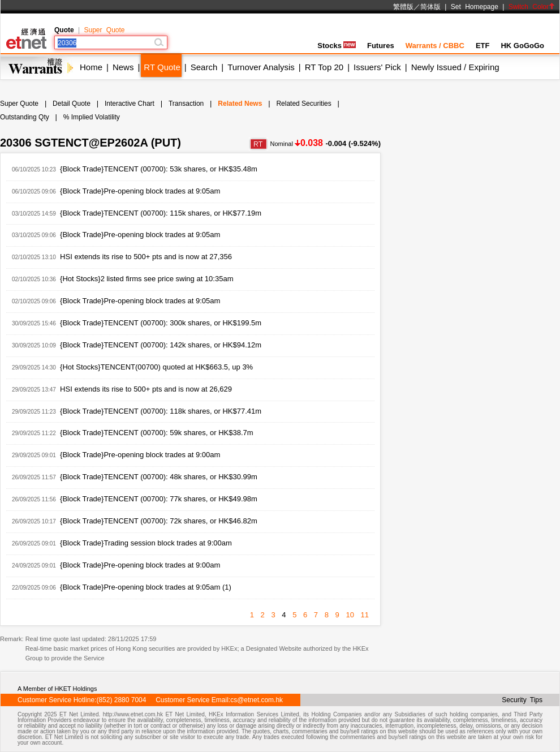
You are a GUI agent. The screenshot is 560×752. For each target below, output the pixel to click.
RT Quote (162, 67)
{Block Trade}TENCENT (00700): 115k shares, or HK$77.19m (161, 213)
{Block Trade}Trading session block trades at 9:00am (146, 543)
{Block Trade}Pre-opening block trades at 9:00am (140, 455)
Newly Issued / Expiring (455, 67)
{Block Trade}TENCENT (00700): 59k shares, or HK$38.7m (157, 433)
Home (91, 67)
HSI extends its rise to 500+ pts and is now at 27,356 (146, 257)
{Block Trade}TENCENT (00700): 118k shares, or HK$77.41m (161, 411)
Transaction (186, 104)
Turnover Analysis (261, 67)
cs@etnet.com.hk (257, 700)
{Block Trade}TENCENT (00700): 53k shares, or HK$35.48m (159, 169)
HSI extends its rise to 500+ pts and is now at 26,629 (146, 389)
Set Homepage (475, 7)
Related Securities (303, 104)
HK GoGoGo (522, 46)
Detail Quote (72, 104)
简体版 (430, 7)
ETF (483, 46)
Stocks (337, 46)
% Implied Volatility (92, 117)
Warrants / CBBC (435, 46)
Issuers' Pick (377, 67)
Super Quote (104, 30)
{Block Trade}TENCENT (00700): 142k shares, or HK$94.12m (161, 345)
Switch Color (532, 7)
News (123, 67)
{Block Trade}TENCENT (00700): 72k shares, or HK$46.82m (159, 521)
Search (204, 67)
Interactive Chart (130, 104)
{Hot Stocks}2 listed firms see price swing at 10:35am (147, 279)
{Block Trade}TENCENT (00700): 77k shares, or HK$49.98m (159, 499)
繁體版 (403, 7)
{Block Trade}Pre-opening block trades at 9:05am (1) (146, 587)
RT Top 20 (324, 67)
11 (365, 615)
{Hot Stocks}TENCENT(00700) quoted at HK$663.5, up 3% (156, 367)
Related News (240, 104)
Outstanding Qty (25, 117)
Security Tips (522, 700)
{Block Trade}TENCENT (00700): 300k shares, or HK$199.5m (161, 323)
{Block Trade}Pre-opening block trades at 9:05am (140, 191)
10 (350, 615)
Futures (381, 46)
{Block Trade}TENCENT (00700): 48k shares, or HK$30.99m (159, 477)
